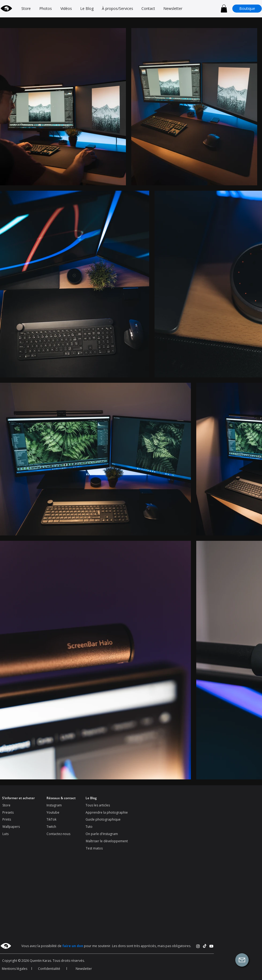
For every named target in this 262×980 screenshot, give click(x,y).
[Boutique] (247, 9)
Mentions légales (15, 969)
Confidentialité (49, 969)
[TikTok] (205, 946)
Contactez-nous (58, 834)
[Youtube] (211, 946)
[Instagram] (198, 946)
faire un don (73, 946)
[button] (224, 9)
